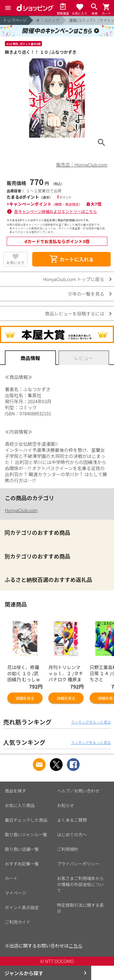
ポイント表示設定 (22, 907)
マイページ (16, 893)
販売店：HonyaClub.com (82, 165)
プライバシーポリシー (78, 864)
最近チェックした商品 (26, 820)
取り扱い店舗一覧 (22, 849)
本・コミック (48, 20)
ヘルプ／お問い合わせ (78, 791)
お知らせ (66, 805)
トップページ (15, 20)
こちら (76, 946)
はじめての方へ (72, 834)
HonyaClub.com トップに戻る (74, 279)
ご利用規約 (68, 849)
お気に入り (16, 262)
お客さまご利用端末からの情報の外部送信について (81, 884)
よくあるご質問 (72, 820)
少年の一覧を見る (86, 294)
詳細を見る (25, 698)
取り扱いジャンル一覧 (26, 834)
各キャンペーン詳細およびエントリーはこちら (56, 211)
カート (11, 878)
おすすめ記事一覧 (22, 864)
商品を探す (16, 791)
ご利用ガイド (18, 922)
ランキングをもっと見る (91, 722)
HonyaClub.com (21, 510)
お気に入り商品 (20, 805)
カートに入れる (71, 259)
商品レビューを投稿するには (75, 313)
